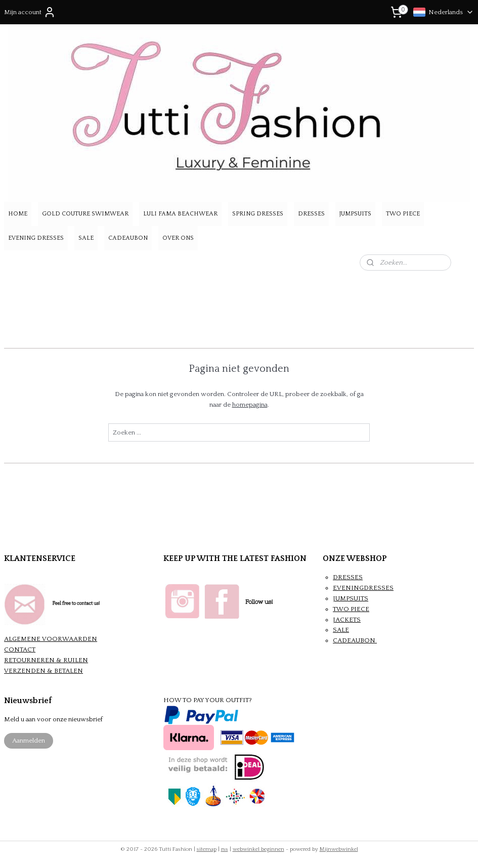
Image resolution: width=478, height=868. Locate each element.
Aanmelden (29, 741)
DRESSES (311, 214)
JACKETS (347, 620)
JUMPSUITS (355, 214)
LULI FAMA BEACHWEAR (180, 214)
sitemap (207, 849)
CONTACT (20, 649)
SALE (86, 238)
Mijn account (30, 12)
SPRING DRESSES (258, 214)
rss (225, 849)
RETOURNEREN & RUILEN (46, 660)
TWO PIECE (403, 214)
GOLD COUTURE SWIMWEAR (85, 214)
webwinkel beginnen (258, 849)
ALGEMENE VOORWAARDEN (51, 639)
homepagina (250, 405)
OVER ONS (178, 238)
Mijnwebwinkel (339, 849)
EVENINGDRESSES (363, 588)
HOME (18, 214)
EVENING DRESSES (36, 238)
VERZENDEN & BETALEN (44, 671)
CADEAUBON (128, 238)
